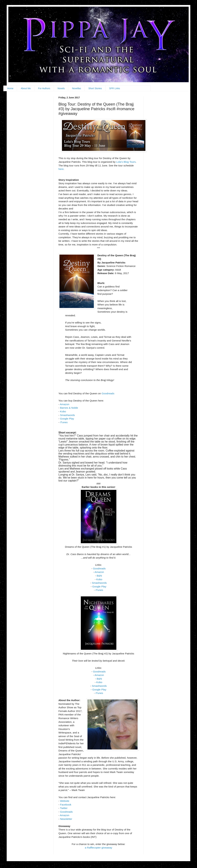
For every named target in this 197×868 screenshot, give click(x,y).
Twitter (64, 808)
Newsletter (66, 819)
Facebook (66, 805)
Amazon (65, 404)
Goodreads (108, 393)
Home (10, 88)
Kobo (63, 411)
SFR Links (115, 88)
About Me (26, 88)
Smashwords (67, 415)
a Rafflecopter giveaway (98, 848)
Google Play (67, 419)
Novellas (76, 88)
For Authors (44, 88)
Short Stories (95, 88)
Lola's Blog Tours (126, 162)
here (61, 169)
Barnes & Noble (69, 408)
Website (65, 801)
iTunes (64, 422)
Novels (61, 88)
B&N (99, 576)
